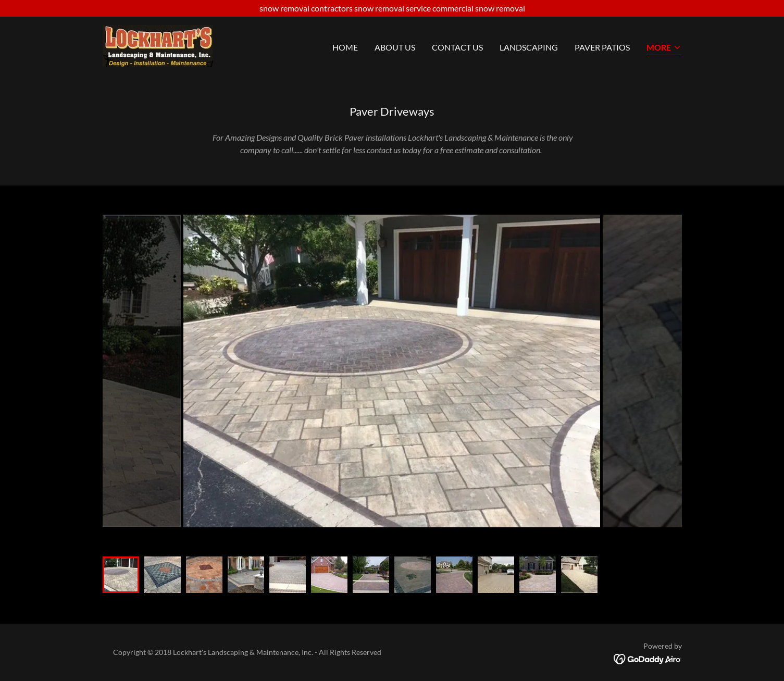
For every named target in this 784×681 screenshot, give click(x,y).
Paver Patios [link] (602, 47)
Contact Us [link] (457, 47)
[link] (158, 45)
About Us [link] (395, 47)
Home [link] (345, 47)
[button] (664, 48)
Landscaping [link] (529, 47)
